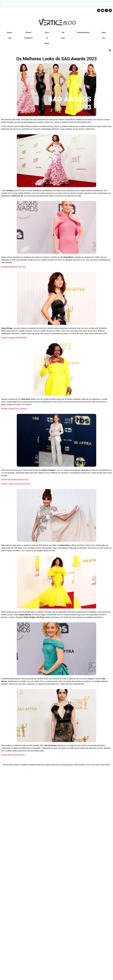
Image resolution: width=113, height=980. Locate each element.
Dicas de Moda (47, 38)
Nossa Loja (10, 35)
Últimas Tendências (28, 35)
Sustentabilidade (83, 32)
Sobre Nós (104, 35)
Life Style (63, 35)
